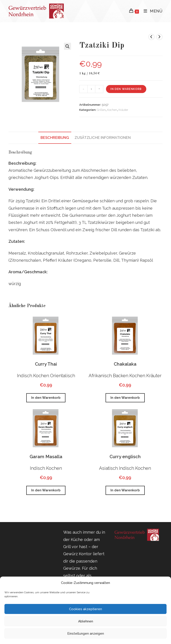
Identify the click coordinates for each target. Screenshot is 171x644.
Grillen (101, 110)
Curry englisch (125, 457)
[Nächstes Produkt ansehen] (159, 37)
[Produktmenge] (91, 89)
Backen (121, 376)
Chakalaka (125, 364)
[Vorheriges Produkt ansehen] (151, 37)
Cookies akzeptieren (85, 609)
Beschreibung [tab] (55, 138)
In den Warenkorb (126, 89)
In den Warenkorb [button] (46, 398)
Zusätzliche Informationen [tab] (103, 138)
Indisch (24, 376)
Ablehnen (86, 621)
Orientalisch (63, 376)
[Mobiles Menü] (151, 11)
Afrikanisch (100, 376)
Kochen (112, 110)
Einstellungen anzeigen (86, 634)
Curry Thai (46, 364)
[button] (67, 46)
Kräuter (123, 110)
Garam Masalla (46, 457)
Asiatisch (108, 468)
